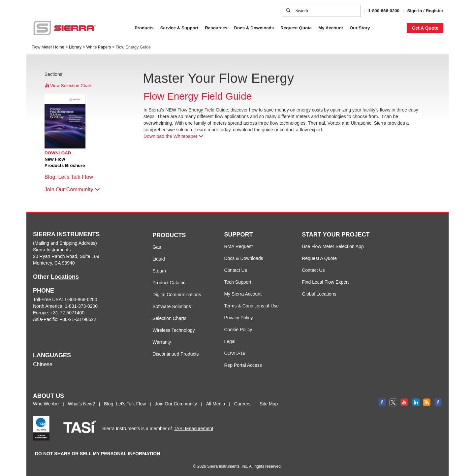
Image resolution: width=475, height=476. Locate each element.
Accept (362, 14)
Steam (159, 271)
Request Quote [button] (296, 28)
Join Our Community (72, 190)
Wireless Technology (174, 330)
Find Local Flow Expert (325, 282)
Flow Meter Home (48, 47)
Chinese (43, 364)
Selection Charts (169, 318)
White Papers (98, 47)
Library (75, 47)
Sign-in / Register (425, 11)
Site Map (269, 404)
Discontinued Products (175, 354)
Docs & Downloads (243, 258)
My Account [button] (331, 28)
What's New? (81, 404)
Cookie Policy (238, 330)
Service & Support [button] (179, 28)
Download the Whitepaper (174, 136)
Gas (157, 247)
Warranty (162, 342)
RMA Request (238, 246)
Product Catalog (169, 283)
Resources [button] (216, 28)
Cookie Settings (328, 14)
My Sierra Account (243, 294)
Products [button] (144, 28)
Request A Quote (319, 258)
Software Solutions (172, 306)
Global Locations (319, 294)
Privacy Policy (238, 318)
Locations (65, 277)
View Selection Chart (68, 86)
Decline (389, 14)
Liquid (158, 259)
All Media (216, 404)
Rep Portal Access (243, 365)
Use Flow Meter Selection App (333, 246)
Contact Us (235, 270)
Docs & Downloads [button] (254, 28)
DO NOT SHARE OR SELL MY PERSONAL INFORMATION (97, 454)
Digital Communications (177, 295)
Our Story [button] (360, 28)
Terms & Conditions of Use (251, 306)
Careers (242, 404)
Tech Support (238, 282)
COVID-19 (235, 353)
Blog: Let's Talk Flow (72, 177)
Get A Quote (425, 28)
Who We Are (46, 404)
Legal (230, 341)
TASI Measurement (194, 428)
